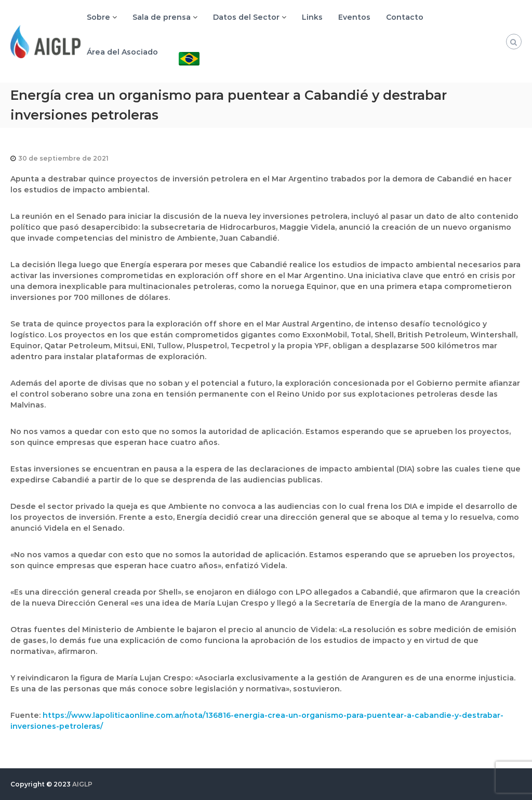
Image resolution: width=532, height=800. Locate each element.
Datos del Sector (246, 17)
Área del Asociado (122, 52)
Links (312, 17)
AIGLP (82, 784)
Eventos (354, 17)
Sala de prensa (162, 17)
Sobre (98, 17)
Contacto (405, 17)
